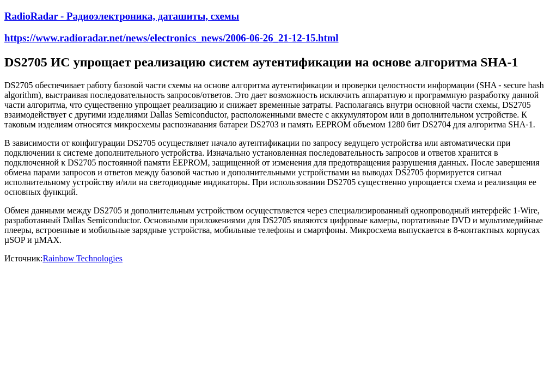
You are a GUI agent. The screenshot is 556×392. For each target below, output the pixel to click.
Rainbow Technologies (83, 258)
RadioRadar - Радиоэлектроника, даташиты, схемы (122, 16)
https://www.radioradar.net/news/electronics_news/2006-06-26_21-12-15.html (172, 38)
